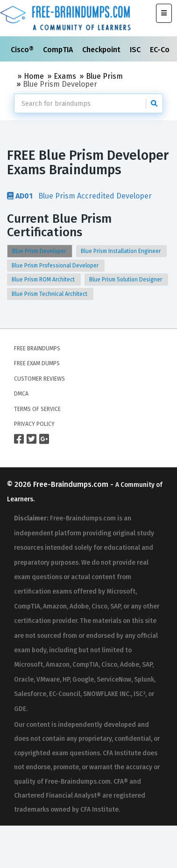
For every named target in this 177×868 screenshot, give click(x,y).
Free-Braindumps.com (72, 484)
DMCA (21, 394)
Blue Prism (104, 76)
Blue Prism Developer (40, 251)
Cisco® (23, 50)
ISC (136, 50)
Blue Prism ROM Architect (44, 280)
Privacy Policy (34, 424)
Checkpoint (102, 50)
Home (34, 76)
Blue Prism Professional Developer (56, 266)
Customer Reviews (39, 379)
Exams (65, 76)
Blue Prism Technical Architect (50, 294)
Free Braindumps (37, 349)
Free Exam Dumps (37, 363)
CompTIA (59, 50)
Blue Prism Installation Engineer (121, 251)
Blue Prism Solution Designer (126, 280)
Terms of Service (37, 409)
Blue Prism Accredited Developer (79, 196)
